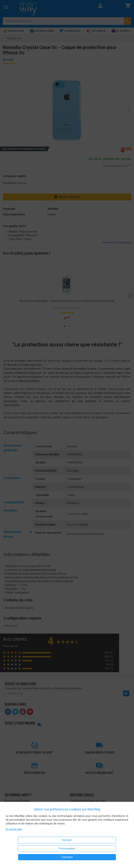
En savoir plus (14, 829)
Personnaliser (67, 849)
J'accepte (67, 857)
